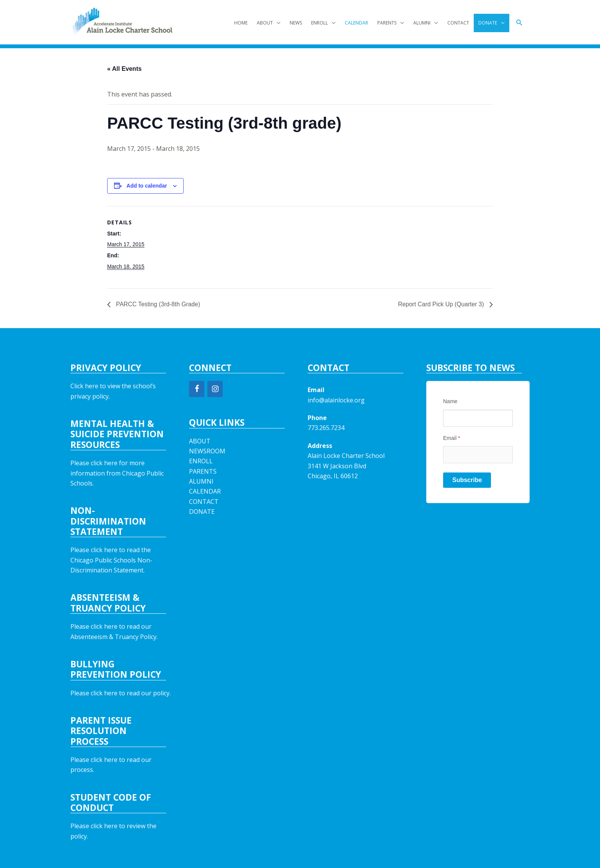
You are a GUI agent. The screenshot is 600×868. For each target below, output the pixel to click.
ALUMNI (422, 23)
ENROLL (320, 23)
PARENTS (387, 23)
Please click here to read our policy (120, 693)
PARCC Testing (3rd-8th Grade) (158, 304)
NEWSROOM (207, 451)
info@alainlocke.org (336, 400)
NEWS (296, 23)
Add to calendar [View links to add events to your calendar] (147, 186)
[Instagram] (215, 389)
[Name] (478, 418)
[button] (519, 23)
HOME (241, 23)
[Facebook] (197, 389)
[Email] (478, 455)
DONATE (488, 23)
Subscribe (467, 480)
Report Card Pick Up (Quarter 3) (441, 304)
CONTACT (458, 23)
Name (450, 401)
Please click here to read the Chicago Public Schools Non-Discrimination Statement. (111, 560)
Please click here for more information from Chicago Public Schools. (117, 473)
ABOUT (265, 23)
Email (452, 438)
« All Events (124, 69)
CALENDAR (356, 23)
